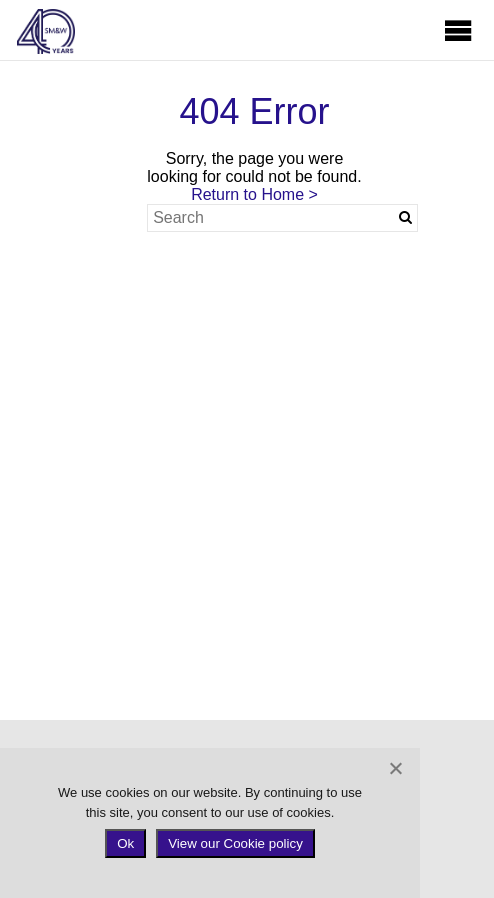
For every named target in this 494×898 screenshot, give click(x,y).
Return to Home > (254, 194)
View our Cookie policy (235, 843)
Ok (125, 843)
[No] (395, 768)
